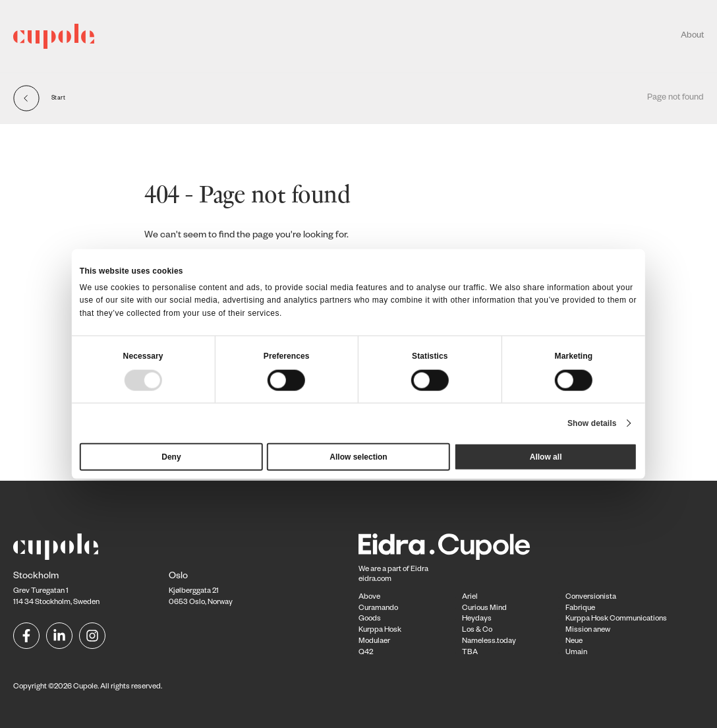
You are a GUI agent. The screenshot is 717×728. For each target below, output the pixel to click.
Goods (370, 620)
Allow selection (358, 456)
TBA (470, 653)
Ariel (470, 598)
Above (369, 598)
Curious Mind (484, 609)
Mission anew (588, 631)
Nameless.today (489, 642)
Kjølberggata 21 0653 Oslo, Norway (201, 590)
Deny (171, 456)
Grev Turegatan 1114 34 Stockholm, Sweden (56, 590)
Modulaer (374, 642)
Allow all (546, 456)
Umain (576, 653)
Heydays (477, 620)
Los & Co (477, 631)
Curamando (378, 609)
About (692, 36)
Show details (592, 423)
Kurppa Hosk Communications (616, 620)
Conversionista (591, 598)
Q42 (366, 653)
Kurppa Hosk (380, 631)
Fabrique (580, 609)
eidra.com (375, 580)
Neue (574, 642)
